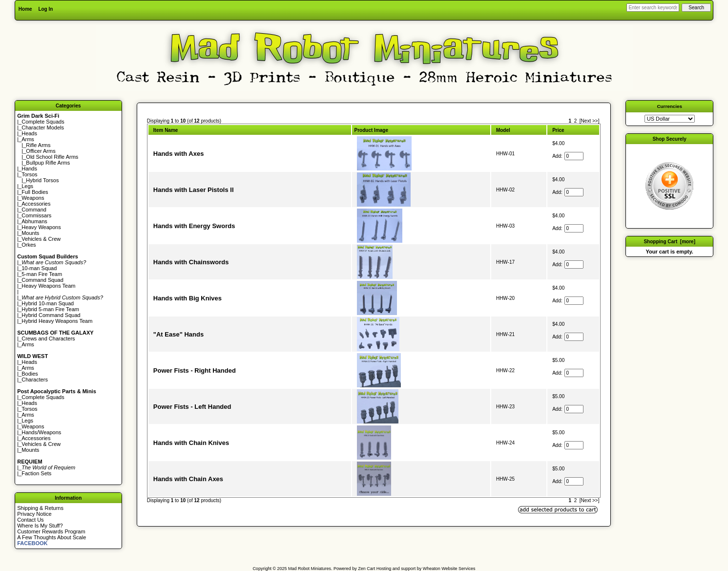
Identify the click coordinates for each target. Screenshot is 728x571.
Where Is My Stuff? (40, 526)
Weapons (33, 198)
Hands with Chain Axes (188, 479)
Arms (28, 344)
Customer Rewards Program (51, 531)
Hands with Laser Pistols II (194, 190)
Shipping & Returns (40, 508)
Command (34, 210)
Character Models (43, 127)
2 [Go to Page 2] (576, 121)
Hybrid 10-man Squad (48, 303)
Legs (27, 186)
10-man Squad (39, 268)
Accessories (36, 204)
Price (558, 130)
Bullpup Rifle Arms (48, 163)
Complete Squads (43, 122)
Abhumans (34, 221)
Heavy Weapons (41, 227)
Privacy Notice (34, 514)
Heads (29, 133)
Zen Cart (366, 569)
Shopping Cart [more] (669, 242)
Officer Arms (41, 151)
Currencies (669, 106)
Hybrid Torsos (42, 180)
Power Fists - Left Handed (192, 407)
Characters (35, 380)
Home (25, 9)
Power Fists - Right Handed (195, 370)
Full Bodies (35, 192)
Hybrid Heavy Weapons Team (57, 321)
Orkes (29, 245)
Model (503, 130)
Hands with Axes (179, 154)
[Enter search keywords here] (653, 8)
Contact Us (30, 520)
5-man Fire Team (42, 274)
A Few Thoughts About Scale (52, 537)
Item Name (166, 130)
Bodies (30, 374)
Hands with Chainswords (191, 262)
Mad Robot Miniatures (310, 569)
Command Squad (42, 280)
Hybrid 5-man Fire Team (50, 309)
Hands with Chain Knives (191, 443)
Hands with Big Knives (187, 298)
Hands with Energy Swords (194, 226)
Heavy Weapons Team (48, 286)
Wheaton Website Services (449, 569)
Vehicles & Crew (41, 239)
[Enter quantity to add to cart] (574, 156)
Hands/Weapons (41, 432)
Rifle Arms (38, 145)
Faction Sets (36, 473)
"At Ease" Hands (178, 334)
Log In (45, 9)
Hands (29, 169)
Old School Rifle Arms (52, 157)
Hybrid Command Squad (51, 315)
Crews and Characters (48, 338)
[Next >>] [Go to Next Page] (590, 121)
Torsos (29, 174)
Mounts (30, 233)
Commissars (36, 215)
